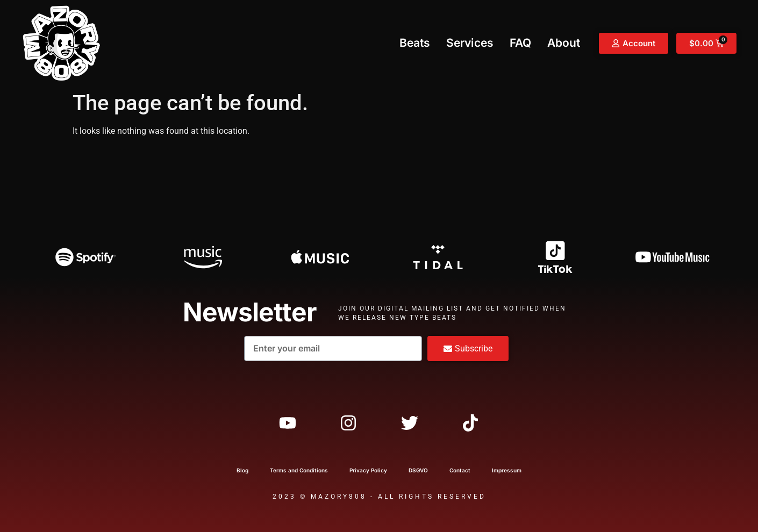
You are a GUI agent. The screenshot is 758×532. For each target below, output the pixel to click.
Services (470, 43)
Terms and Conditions (299, 470)
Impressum (507, 470)
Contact (460, 470)
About (564, 43)
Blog (242, 470)
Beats (415, 43)
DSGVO (418, 470)
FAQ (520, 43)
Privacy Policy (368, 470)
